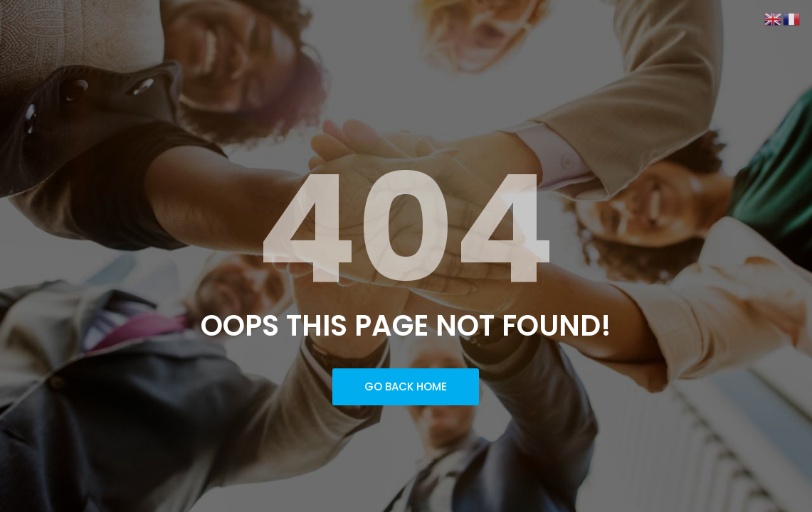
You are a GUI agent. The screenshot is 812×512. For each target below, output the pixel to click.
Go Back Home (406, 386)
